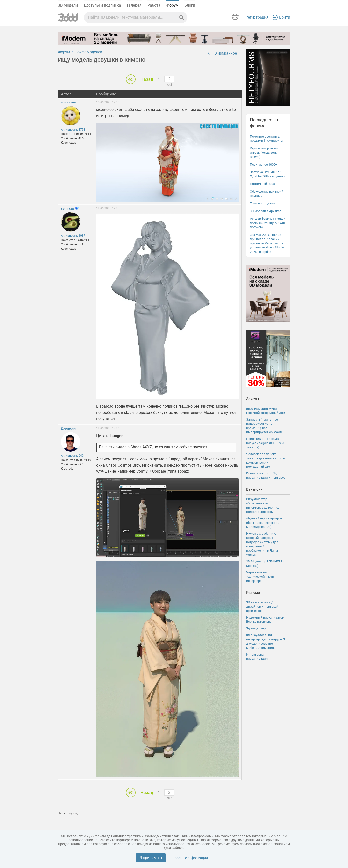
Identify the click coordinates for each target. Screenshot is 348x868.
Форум (172, 5)
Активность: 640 (72, 456)
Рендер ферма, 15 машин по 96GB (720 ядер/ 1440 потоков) (269, 223)
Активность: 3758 (73, 130)
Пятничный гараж (263, 184)
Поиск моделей (88, 52)
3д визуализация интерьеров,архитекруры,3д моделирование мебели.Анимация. (266, 641)
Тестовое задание (263, 203)
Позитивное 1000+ (263, 164)
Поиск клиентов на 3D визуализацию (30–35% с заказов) (265, 443)
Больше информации (191, 858)
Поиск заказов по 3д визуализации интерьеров (266, 476)
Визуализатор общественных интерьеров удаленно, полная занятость (263, 505)
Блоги (190, 5)
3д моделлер (256, 628)
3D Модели (68, 5)
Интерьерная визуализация (257, 657)
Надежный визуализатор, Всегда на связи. (265, 620)
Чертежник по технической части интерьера (260, 576)
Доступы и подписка (102, 5)
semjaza (67, 208)
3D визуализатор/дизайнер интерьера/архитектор (262, 606)
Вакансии (254, 489)
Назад (147, 79)
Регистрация (257, 17)
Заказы (253, 399)
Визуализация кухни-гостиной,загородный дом (266, 411)
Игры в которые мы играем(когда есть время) (264, 153)
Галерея (134, 5)
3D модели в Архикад (266, 211)
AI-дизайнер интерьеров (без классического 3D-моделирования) (264, 523)
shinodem (69, 102)
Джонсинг (69, 428)
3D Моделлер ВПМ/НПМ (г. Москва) (266, 564)
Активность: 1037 (73, 236)
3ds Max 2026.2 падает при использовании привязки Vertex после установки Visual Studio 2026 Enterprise (267, 243)
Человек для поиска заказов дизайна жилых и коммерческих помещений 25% (266, 460)
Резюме (253, 593)
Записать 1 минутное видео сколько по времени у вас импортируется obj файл (264, 426)
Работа (154, 5)
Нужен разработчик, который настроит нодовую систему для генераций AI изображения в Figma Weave (262, 544)
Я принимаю (151, 858)
